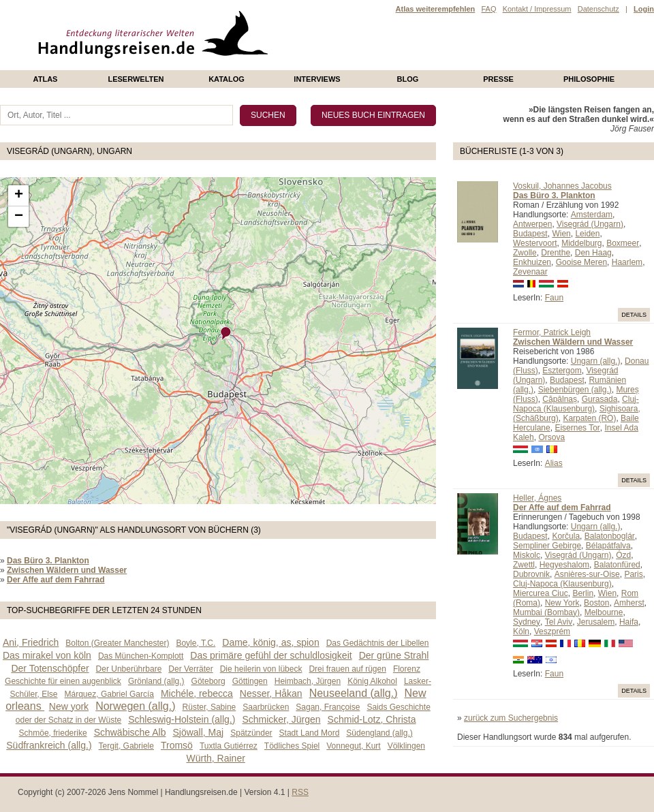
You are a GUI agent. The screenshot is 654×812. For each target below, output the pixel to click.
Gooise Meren (581, 262)
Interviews (317, 79)
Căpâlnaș (560, 399)
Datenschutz (598, 9)
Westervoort (535, 243)
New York (562, 603)
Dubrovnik (531, 574)
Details (634, 315)
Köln (521, 631)
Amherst (629, 603)
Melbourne (604, 612)
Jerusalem (596, 622)
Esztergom (562, 371)
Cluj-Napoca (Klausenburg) (576, 404)
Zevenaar (530, 272)
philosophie (589, 79)
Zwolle (525, 253)
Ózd (623, 555)
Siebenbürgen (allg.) (575, 390)
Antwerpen (532, 224)
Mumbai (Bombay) (546, 612)
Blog (408, 79)
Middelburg (581, 243)
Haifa (629, 622)
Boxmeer (623, 243)
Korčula (566, 536)
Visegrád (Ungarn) (590, 224)
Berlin (583, 593)
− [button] (19, 217)
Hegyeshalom (564, 565)
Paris (633, 574)
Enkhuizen (532, 262)
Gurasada (600, 399)
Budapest (530, 234)
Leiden (587, 234)
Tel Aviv (559, 622)
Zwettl (524, 565)
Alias (554, 463)
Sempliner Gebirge (547, 546)
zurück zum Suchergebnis (511, 718)
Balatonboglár (610, 536)
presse (498, 79)
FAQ (488, 9)
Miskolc (527, 555)
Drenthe (556, 253)
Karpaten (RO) (589, 418)
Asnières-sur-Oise (587, 574)
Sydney (527, 622)
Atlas (46, 79)
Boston (596, 603)
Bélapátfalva (608, 546)
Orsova (551, 437)
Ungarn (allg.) (596, 361)
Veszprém (552, 631)
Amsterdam (592, 215)
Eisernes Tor (577, 428)
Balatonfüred (617, 565)
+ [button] (19, 196)
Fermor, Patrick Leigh (552, 332)
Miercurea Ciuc (541, 593)
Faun (554, 298)
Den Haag (593, 253)
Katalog (227, 79)
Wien (561, 234)
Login (644, 9)
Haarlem (627, 262)
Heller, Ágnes (537, 498)
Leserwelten (136, 79)
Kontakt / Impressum (537, 9)
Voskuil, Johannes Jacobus (562, 186)
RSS (300, 792)
